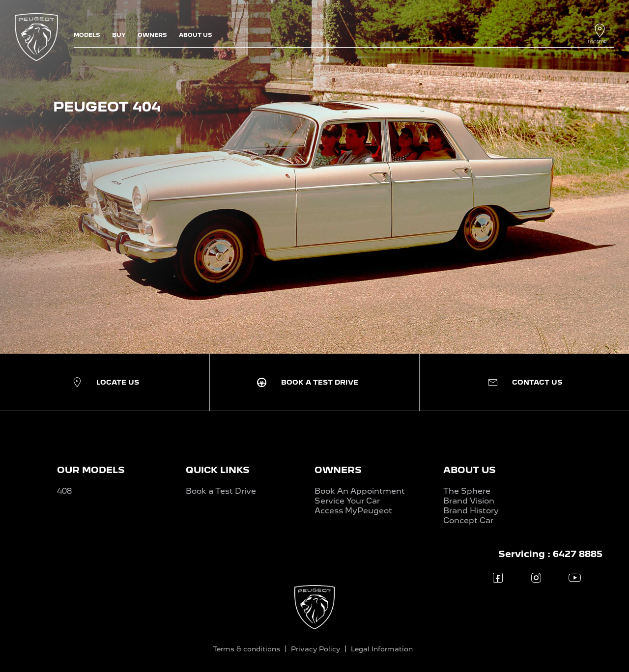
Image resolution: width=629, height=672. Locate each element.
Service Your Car (347, 501)
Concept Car (468, 520)
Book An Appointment (360, 491)
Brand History (471, 511)
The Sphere (467, 491)
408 (64, 491)
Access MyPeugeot (353, 511)
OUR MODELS (91, 470)
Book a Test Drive (221, 491)
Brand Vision (469, 501)
